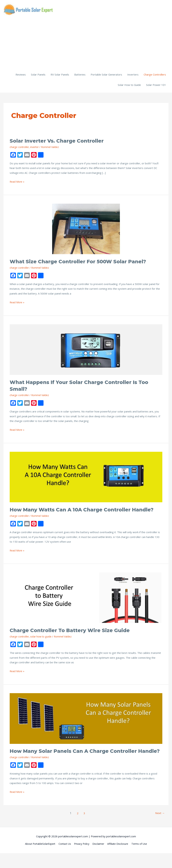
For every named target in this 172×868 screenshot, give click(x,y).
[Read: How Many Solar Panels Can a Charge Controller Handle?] (86, 726)
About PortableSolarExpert (38, 859)
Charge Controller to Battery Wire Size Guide (73, 638)
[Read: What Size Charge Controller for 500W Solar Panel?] (86, 230)
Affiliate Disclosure (120, 859)
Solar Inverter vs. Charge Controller (60, 142)
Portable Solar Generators (106, 76)
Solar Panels (38, 76)
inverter (36, 148)
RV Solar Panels (60, 76)
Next (160, 828)
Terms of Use (142, 859)
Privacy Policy (82, 859)
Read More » (17, 183)
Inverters (133, 76)
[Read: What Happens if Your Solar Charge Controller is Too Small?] (86, 351)
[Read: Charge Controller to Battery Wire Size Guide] (86, 606)
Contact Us (64, 859)
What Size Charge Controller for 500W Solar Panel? (82, 263)
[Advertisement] (86, 45)
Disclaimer (99, 859)
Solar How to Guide (129, 86)
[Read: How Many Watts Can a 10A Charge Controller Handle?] (86, 478)
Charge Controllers (155, 76)
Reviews (21, 76)
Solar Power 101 (156, 86)
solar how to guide (42, 645)
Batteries (80, 76)
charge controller (20, 148)
